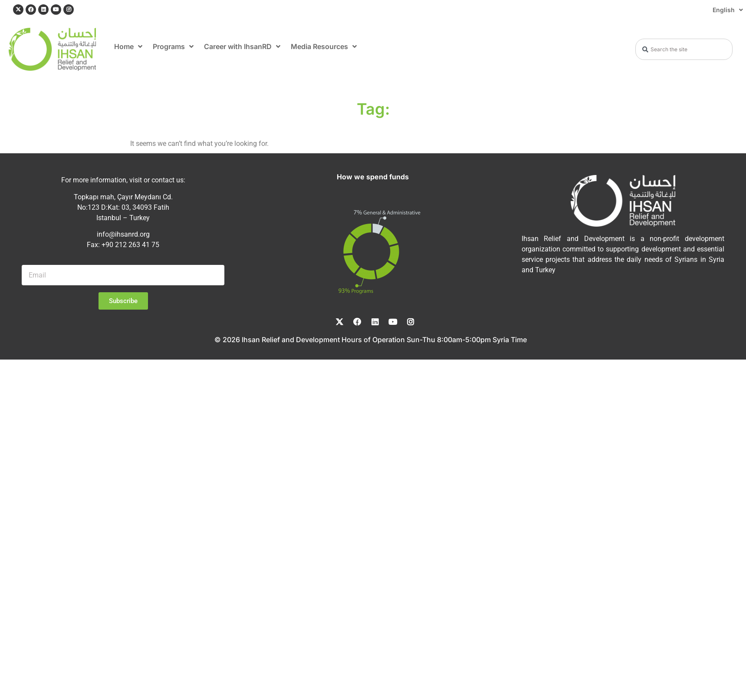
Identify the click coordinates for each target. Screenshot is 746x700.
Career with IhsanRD (242, 46)
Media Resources (324, 46)
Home (128, 46)
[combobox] (684, 49)
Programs (173, 46)
